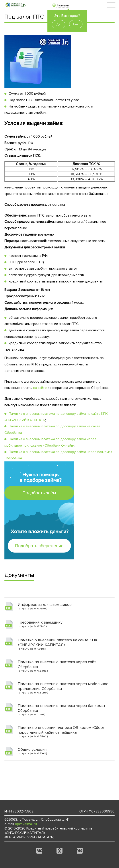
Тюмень (63, 5)
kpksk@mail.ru (26, 824)
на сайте (40, 388)
